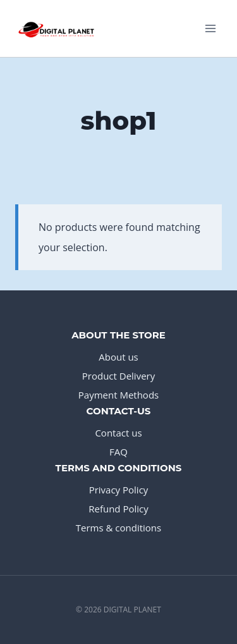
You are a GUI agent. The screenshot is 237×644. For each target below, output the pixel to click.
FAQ (118, 452)
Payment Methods (118, 395)
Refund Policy (118, 509)
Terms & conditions (118, 528)
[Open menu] (210, 28)
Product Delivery (118, 376)
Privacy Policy (119, 490)
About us (118, 357)
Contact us (118, 433)
